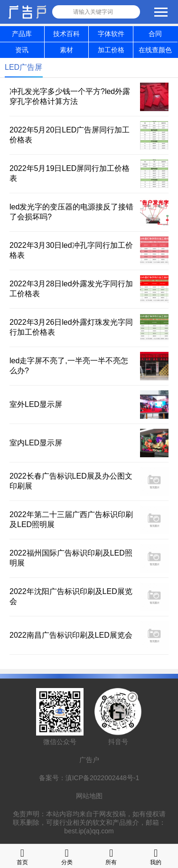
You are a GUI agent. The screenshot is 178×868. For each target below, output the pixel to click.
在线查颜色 (155, 50)
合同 (155, 34)
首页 (22, 856)
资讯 (22, 50)
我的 (156, 856)
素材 (66, 50)
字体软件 (111, 34)
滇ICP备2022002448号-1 (103, 778)
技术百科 (66, 34)
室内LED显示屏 (36, 443)
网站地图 (89, 796)
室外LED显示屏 (36, 404)
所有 (111, 856)
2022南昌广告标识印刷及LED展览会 (71, 635)
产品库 (22, 34)
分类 (67, 856)
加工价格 (111, 50)
